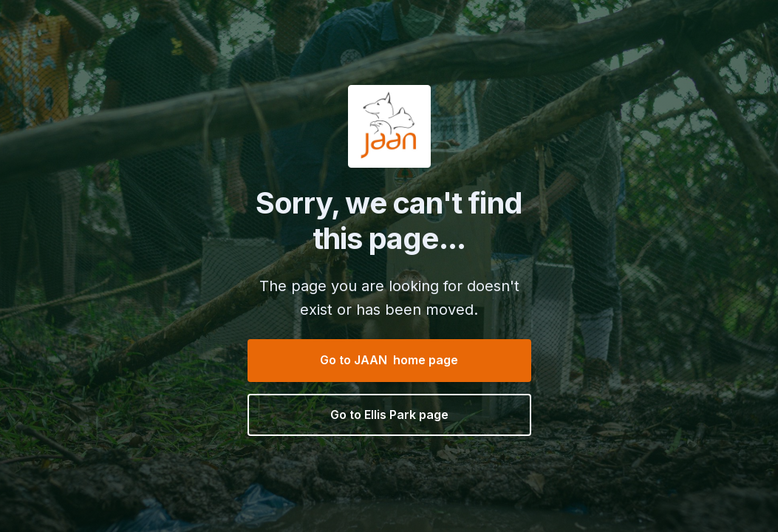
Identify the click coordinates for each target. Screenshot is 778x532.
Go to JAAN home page (389, 360)
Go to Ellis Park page (389, 415)
